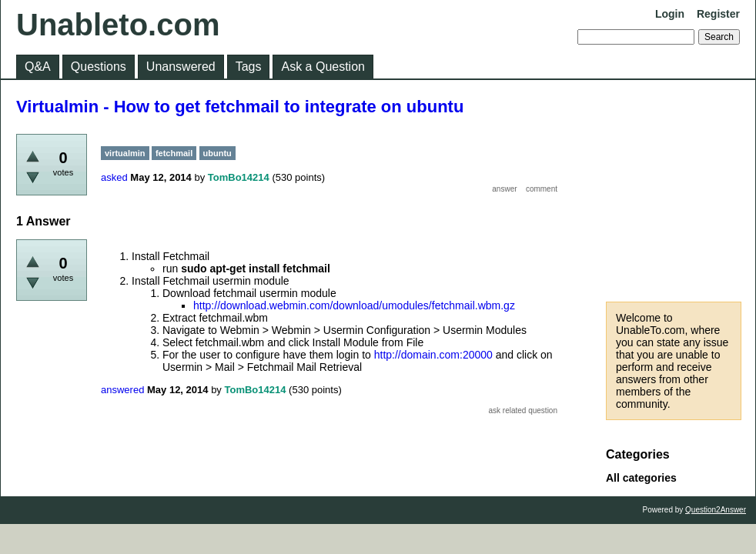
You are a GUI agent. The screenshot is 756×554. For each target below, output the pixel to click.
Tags (249, 67)
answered (122, 390)
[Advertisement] (674, 191)
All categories (641, 478)
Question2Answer (716, 510)
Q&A (38, 67)
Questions (99, 67)
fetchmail (174, 153)
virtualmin (125, 153)
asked (114, 177)
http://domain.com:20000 (433, 355)
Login (670, 14)
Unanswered (181, 67)
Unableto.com (118, 25)
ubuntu (217, 153)
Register (718, 14)
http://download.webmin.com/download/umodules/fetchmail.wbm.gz (354, 305)
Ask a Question (323, 67)
